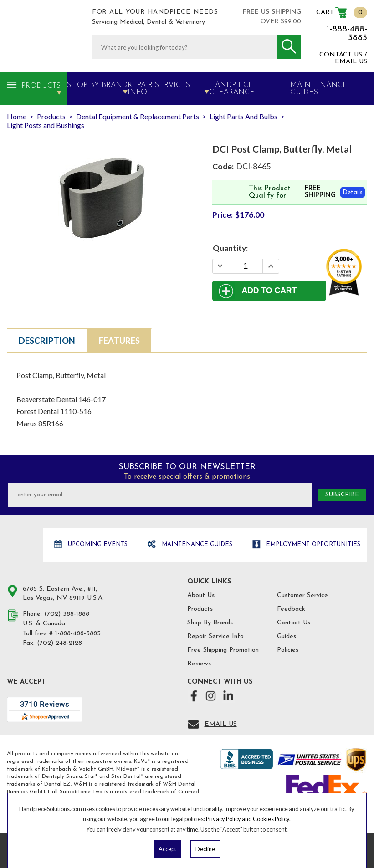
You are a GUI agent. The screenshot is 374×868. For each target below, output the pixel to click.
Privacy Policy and (229, 819)
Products (41, 86)
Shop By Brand (97, 85)
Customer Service (302, 595)
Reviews (199, 664)
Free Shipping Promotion (223, 650)
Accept (167, 849)
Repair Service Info (215, 636)
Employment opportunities (312, 544)
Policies (288, 650)
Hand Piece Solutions (24, 545)
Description (47, 341)
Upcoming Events (97, 544)
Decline (205, 849)
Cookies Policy (271, 819)
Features (119, 341)
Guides (287, 636)
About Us (201, 595)
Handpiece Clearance (232, 89)
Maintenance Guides (196, 544)
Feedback (291, 609)
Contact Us (294, 623)
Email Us (221, 724)
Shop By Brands (210, 623)
